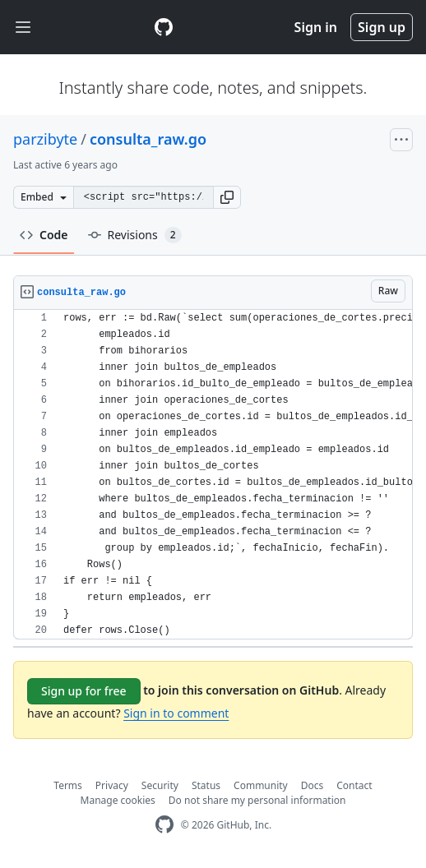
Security (160, 785)
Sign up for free (84, 691)
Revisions (135, 235)
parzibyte (45, 139)
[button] (227, 197)
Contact (354, 785)
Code (44, 235)
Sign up (382, 27)
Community (261, 785)
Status (206, 785)
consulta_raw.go (148, 139)
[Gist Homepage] (164, 27)
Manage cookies (118, 800)
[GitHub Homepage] (164, 825)
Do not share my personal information (257, 800)
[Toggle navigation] (23, 28)
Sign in (316, 27)
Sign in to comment (176, 713)
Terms (68, 785)
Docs (313, 785)
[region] (213, 475)
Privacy (112, 785)
